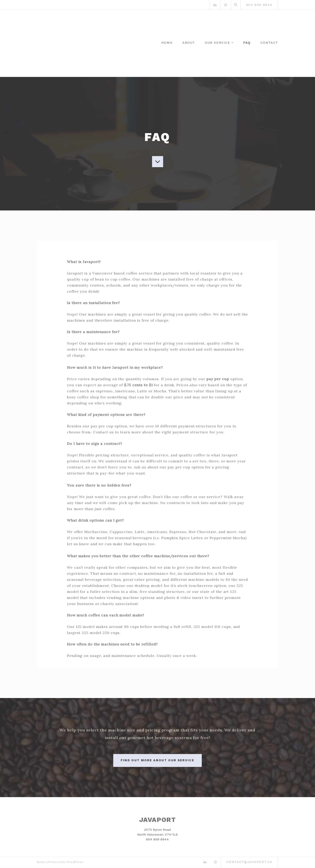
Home (167, 43)
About (189, 43)
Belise (41, 863)
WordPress (75, 863)
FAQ (247, 43)
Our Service (218, 43)
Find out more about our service (157, 762)
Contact (269, 43)
